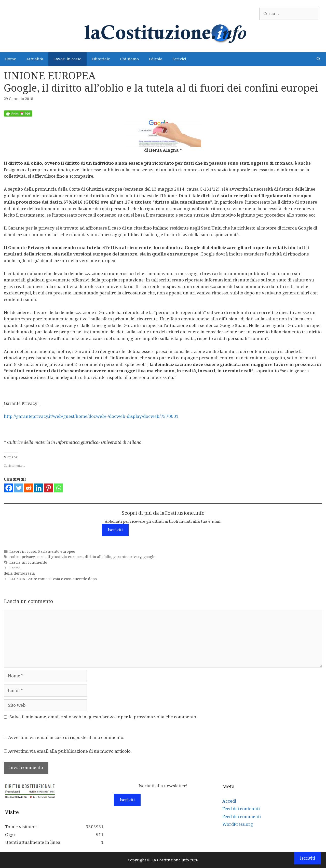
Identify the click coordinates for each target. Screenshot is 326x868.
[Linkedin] (39, 488)
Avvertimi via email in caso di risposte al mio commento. (66, 737)
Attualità (35, 59)
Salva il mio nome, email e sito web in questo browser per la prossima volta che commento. (103, 717)
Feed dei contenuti (241, 809)
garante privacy (127, 557)
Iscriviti (115, 530)
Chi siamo (130, 59)
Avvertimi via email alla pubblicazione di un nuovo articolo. (70, 751)
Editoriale (101, 59)
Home (11, 59)
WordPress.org (238, 824)
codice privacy (22, 557)
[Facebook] (9, 488)
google (149, 557)
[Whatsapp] (58, 488)
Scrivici (179, 59)
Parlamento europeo (57, 551)
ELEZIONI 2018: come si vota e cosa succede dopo (53, 579)
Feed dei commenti (242, 817)
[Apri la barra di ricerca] (318, 59)
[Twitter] (19, 488)
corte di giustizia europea (60, 557)
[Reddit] (29, 488)
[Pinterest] (49, 488)
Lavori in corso (67, 59)
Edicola (156, 59)
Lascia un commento (28, 562)
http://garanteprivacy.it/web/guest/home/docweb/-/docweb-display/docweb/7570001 (91, 416)
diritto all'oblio (98, 557)
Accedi (229, 801)
